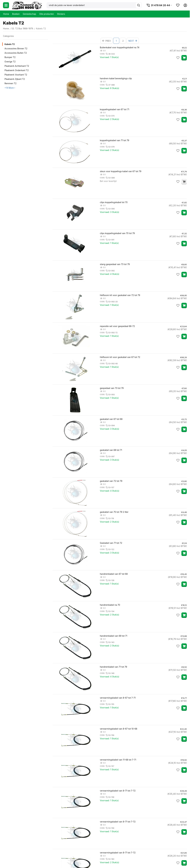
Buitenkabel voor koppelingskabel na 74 (120, 47)
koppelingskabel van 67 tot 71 (114, 109)
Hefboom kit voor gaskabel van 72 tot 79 (120, 295)
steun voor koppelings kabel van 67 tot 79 (121, 171)
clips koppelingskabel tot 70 (114, 202)
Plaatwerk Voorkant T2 (16, 75)
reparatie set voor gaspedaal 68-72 (117, 326)
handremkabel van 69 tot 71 (114, 636)
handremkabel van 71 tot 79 (113, 667)
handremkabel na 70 (110, 605)
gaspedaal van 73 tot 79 (112, 388)
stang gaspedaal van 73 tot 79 (115, 264)
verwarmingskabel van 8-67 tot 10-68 (119, 729)
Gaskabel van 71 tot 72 (111, 543)
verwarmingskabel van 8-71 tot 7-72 (118, 791)
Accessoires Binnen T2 (16, 48)
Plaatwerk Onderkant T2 (17, 70)
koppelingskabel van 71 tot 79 (114, 140)
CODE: (102, 54)
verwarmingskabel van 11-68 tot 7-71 (118, 760)
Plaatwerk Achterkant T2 (17, 66)
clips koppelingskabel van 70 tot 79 (117, 233)
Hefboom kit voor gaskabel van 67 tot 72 (120, 357)
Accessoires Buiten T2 (16, 53)
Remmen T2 (10, 83)
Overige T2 (10, 62)
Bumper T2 (10, 57)
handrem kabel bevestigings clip (116, 78)
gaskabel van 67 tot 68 (111, 419)
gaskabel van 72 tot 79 (111, 481)
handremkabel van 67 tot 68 (114, 574)
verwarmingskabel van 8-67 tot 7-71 (118, 698)
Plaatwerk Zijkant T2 (15, 79)
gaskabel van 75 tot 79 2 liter (114, 512)
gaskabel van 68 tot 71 (111, 450)
